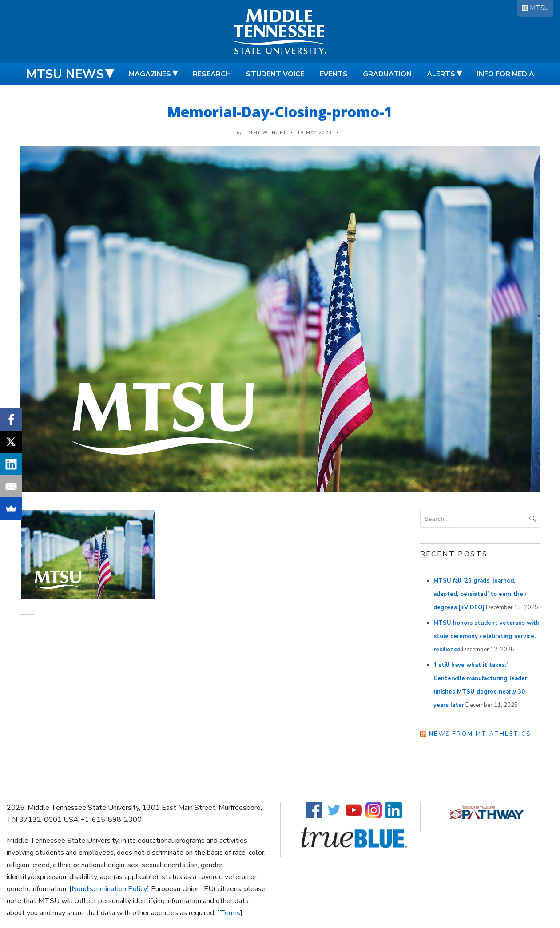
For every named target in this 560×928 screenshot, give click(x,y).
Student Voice (275, 74)
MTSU (539, 8)
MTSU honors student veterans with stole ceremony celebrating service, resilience (487, 636)
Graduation (387, 74)
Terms (230, 913)
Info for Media (506, 74)
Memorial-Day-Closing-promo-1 (280, 112)
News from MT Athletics (480, 734)
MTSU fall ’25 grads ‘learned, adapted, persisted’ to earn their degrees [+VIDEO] (480, 594)
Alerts (441, 74)
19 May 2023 (315, 133)
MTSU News (65, 74)
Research (212, 74)
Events (334, 74)
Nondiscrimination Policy (109, 889)
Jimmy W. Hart (265, 133)
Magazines (150, 74)
